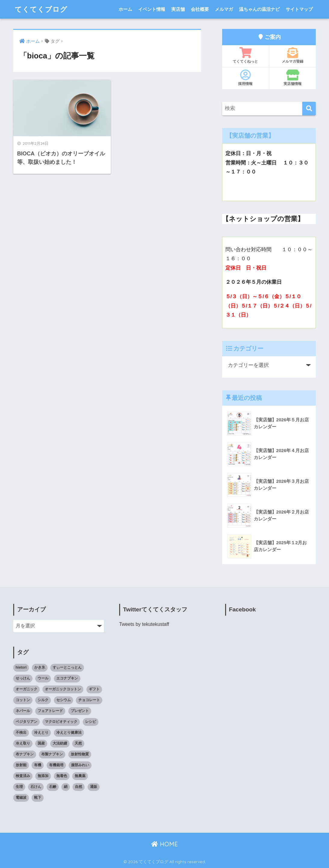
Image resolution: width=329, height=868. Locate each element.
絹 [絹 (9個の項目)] (66, 787)
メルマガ (224, 9)
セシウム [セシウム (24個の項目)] (64, 700)
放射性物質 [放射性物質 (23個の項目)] (80, 754)
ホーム (125, 9)
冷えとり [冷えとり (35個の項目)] (41, 732)
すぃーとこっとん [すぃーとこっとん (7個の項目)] (67, 667)
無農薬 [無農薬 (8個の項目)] (80, 776)
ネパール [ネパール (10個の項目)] (23, 711)
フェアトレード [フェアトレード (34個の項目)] (50, 711)
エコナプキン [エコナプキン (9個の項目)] (67, 678)
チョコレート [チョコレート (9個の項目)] (89, 700)
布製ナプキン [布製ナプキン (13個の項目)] (52, 754)
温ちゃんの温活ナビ (259, 9)
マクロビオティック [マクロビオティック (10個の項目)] (61, 722)
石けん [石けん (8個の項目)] (36, 787)
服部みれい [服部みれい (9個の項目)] (80, 765)
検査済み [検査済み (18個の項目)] (23, 776)
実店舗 (178, 9)
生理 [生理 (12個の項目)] (19, 787)
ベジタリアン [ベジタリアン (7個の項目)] (26, 722)
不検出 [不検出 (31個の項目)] (21, 732)
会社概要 (200, 9)
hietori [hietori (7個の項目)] (21, 667)
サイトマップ (299, 9)
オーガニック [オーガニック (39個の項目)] (26, 689)
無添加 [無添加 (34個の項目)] (43, 776)
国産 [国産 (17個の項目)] (41, 743)
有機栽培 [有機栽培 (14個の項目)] (56, 765)
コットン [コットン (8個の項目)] (23, 700)
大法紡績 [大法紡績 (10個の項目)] (60, 743)
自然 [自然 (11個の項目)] (79, 787)
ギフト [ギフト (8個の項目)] (94, 689)
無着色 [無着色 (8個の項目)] (62, 776)
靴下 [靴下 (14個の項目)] (38, 798)
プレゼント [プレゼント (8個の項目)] (80, 711)
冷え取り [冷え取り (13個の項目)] (23, 743)
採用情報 (246, 78)
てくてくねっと (246, 55)
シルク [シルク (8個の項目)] (43, 700)
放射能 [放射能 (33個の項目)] (21, 765)
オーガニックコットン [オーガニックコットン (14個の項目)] (63, 689)
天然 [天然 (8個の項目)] (78, 743)
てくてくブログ (41, 9)
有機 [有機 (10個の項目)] (38, 765)
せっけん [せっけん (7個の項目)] (23, 678)
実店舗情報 (293, 78)
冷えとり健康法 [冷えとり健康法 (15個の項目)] (69, 732)
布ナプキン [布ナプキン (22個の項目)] (25, 754)
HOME (165, 844)
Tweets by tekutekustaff (144, 624)
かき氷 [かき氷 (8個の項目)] (40, 667)
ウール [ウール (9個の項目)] (43, 678)
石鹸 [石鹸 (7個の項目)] (53, 787)
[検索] (309, 109)
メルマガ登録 (293, 55)
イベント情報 (152, 9)
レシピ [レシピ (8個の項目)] (91, 722)
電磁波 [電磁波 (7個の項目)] (21, 798)
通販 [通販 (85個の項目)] (94, 787)
